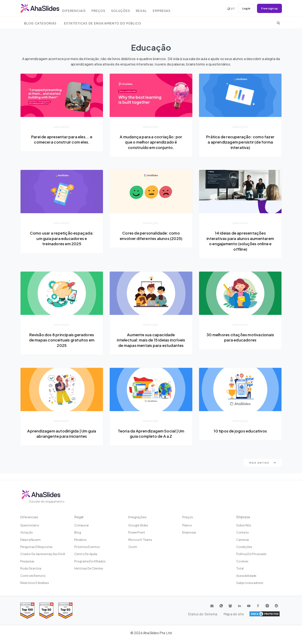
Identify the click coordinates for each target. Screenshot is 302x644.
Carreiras (243, 540)
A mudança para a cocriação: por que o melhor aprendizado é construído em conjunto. (151, 142)
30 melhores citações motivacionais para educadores (240, 338)
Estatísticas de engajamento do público (103, 23)
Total (240, 568)
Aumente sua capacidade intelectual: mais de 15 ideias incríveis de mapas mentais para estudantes (151, 343)
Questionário (30, 525)
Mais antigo (263, 469)
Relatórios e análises (35, 583)
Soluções (127, 9)
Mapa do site (269, 614)
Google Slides (138, 525)
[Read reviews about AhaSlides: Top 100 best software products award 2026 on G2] (27, 611)
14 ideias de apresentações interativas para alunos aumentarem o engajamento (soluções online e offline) (240, 241)
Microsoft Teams (140, 540)
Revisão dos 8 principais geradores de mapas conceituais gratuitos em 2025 (62, 341)
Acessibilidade (246, 576)
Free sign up (269, 8)
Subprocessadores (250, 583)
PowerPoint (137, 532)
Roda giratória (31, 568)
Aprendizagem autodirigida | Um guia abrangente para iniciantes (62, 440)
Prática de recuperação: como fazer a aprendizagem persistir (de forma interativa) (240, 142)
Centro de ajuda (86, 554)
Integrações (138, 517)
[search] (278, 23)
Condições (244, 547)
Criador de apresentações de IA (43, 554)
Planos (187, 525)
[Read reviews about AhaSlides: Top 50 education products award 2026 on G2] (46, 611)
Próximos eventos (87, 547)
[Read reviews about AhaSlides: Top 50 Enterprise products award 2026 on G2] (65, 611)
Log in (244, 8)
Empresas (171, 9)
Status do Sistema (241, 614)
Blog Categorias (40, 23)
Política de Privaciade (251, 554)
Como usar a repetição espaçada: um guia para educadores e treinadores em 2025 (62, 238)
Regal (149, 9)
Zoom (133, 547)
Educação (62, 127)
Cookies (242, 561)
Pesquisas (27, 561)
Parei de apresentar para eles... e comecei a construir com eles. (62, 139)
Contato (243, 532)
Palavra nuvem (31, 540)
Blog (78, 532)
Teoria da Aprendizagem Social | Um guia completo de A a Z (151, 440)
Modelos (80, 540)
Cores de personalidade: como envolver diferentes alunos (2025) (151, 236)
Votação (27, 532)
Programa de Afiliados (90, 561)
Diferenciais (78, 9)
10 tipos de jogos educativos (240, 437)
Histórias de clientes (89, 568)
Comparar (82, 525)
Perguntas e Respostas (37, 547)
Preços (103, 9)
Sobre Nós (244, 525)
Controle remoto (33, 576)
